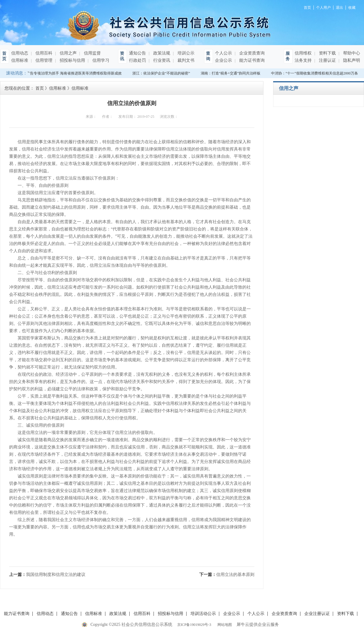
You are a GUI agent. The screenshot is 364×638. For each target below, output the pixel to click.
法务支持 (303, 60)
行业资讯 (161, 60)
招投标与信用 (72, 60)
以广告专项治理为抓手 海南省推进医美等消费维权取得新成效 (73, 73)
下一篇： (227, 575)
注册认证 (327, 60)
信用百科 (43, 53)
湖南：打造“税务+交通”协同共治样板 (231, 73)
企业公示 (223, 60)
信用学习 (100, 60)
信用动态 (20, 53)
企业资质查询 (251, 53)
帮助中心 (351, 53)
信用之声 (68, 53)
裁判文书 (185, 60)
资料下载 (327, 53)
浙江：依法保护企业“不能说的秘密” (162, 73)
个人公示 (223, 53)
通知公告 (137, 53)
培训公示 (185, 53)
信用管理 (43, 60)
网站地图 (224, 625)
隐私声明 (351, 60)
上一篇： (47, 575)
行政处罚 (137, 60)
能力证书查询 (251, 60)
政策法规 (161, 53)
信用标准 (20, 60)
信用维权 (303, 53)
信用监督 (92, 53)
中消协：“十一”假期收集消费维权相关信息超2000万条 (315, 73)
